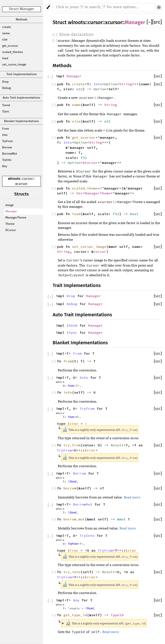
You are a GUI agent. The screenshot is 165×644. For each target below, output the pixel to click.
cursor (28, 179)
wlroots (14, 179)
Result (117, 445)
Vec (79, 193)
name (6, 33)
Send (73, 325)
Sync (73, 332)
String (126, 84)
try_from (72, 445)
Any (5, 166)
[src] (157, 22)
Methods (22, 20)
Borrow (7, 147)
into (68, 392)
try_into (72, 572)
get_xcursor (10, 46)
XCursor (11, 230)
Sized (73, 482)
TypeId (117, 615)
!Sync (6, 112)
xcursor (21, 184)
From (6, 129)
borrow (70, 488)
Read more (132, 497)
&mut (122, 519)
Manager (11, 211)
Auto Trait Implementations (21, 98)
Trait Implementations (22, 74)
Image (10, 205)
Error (73, 424)
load (5, 58)
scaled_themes (13, 52)
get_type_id (75, 615)
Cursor (100, 251)
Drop (5, 82)
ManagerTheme (16, 218)
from (68, 361)
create (7, 27)
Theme (10, 224)
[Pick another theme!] (48, 7)
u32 (79, 89)
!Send (6, 105)
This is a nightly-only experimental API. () (106, 623)
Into (5, 135)
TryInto (7, 160)
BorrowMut (10, 154)
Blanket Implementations (21, 121)
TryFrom (8, 141)
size (5, 40)
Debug (6, 88)
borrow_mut (74, 519)
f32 (84, 158)
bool (134, 214)
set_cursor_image (14, 65)
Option (111, 84)
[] (149, 22)
